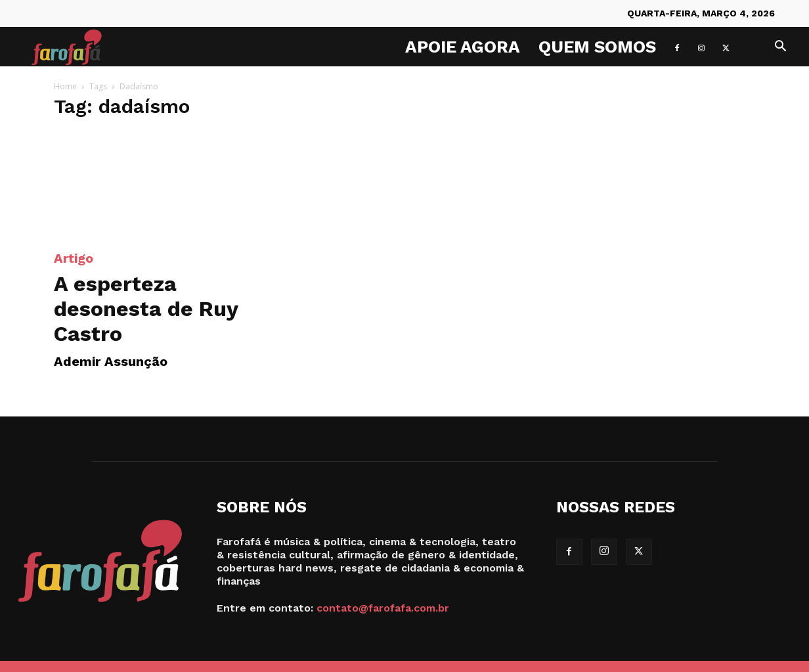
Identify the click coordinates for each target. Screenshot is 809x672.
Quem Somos (597, 47)
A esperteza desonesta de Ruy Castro (146, 309)
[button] (780, 48)
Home (65, 86)
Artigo (74, 258)
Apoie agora (463, 47)
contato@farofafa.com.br (383, 608)
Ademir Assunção (111, 361)
